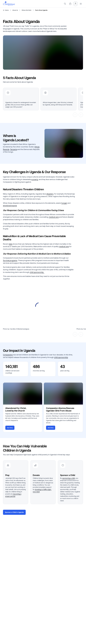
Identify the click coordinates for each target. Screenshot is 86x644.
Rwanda (6, 149)
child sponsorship (61, 357)
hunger (64, 203)
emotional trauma (10, 205)
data (11, 244)
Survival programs (10, 260)
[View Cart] (70, 4)
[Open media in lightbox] (39, 306)
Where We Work (27, 10)
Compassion (8, 355)
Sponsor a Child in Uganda (14, 512)
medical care (54, 217)
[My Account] (76, 4)
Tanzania (13, 149)
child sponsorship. (37, 272)
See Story (10, 428)
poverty (35, 179)
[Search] (65, 4)
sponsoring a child (69, 478)
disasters (50, 194)
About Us (15, 10)
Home (7, 10)
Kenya (37, 147)
